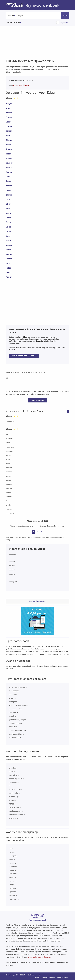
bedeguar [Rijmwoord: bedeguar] (13, 582)
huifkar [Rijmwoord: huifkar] (9, 497)
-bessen (12, 852)
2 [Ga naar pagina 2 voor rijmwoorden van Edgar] (37, 532)
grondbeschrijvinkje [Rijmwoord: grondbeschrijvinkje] (17, 720)
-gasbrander (14, 899)
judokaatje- (14, 793)
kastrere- (13, 818)
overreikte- (13, 775)
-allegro (12, 895)
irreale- (12, 800)
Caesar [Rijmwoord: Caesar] (9, 117)
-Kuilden (12, 867)
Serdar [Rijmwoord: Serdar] (9, 259)
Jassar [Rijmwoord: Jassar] (9, 181)
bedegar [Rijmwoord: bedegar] (12, 554)
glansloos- (13, 768)
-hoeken (12, 881)
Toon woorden (38, 400)
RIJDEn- (12, 804)
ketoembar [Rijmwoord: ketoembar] (10, 421)
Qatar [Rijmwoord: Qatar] (8, 240)
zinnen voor (21, 85)
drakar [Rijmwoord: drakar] (9, 149)
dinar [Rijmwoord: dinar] (8, 136)
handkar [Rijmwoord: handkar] (9, 484)
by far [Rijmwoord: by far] (8, 459)
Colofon (52, 978)
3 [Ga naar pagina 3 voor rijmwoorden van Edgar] (41, 532)
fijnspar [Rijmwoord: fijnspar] (9, 472)
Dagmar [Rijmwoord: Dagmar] (9, 126)
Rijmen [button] (65, 15)
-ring (11, 885)
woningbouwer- (15, 811)
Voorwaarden (63, 978)
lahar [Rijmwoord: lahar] (8, 204)
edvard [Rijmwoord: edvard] (12, 570)
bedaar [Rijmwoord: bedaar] (12, 562)
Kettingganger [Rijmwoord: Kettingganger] (15, 723)
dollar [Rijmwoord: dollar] (8, 145)
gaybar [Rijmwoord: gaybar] (9, 476)
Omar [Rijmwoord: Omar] (8, 218)
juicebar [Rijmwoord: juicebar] (9, 505)
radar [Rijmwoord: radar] (8, 250)
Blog (37, 978)
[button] (68, 411)
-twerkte (12, 874)
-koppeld (13, 863)
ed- (7, 378)
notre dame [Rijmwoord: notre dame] (14, 727)
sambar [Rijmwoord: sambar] (9, 254)
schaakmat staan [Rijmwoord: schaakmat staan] (16, 709)
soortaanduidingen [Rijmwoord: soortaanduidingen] (17, 734)
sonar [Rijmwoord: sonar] (8, 272)
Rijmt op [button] (10, 16)
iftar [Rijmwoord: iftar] (7, 501)
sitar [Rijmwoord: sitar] (8, 263)
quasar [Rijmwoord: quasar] (9, 245)
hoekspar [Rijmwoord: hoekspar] (9, 488)
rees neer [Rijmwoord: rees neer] (13, 712)
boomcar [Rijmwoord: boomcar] (9, 451)
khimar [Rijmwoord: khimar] (9, 195)
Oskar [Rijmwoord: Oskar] (8, 227)
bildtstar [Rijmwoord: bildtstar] (9, 439)
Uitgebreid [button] (64, 23)
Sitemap (44, 978)
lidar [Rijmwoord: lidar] (8, 209)
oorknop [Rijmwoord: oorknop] (12, 694)
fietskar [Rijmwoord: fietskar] (9, 468)
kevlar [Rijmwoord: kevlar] (8, 190)
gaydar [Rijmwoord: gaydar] (9, 163)
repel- (11, 786)
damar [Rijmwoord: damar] (9, 131)
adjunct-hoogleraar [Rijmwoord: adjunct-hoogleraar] (17, 730)
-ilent (11, 849)
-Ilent (11, 859)
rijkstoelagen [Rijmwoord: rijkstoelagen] (14, 738)
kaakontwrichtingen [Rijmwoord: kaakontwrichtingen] (17, 687)
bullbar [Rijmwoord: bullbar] (8, 455)
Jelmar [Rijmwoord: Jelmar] (9, 186)
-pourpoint (13, 856)
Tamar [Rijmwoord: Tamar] (9, 277)
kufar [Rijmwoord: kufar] (8, 199)
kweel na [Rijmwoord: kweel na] (13, 716)
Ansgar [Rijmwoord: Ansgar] (9, 104)
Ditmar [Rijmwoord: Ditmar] (9, 140)
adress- (12, 771)
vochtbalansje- (15, 789)
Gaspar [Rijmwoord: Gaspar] (9, 158)
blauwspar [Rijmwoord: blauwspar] (10, 447)
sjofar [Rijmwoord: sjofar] (8, 268)
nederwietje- (14, 807)
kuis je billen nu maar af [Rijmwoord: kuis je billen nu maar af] (19, 705)
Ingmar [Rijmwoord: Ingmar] (9, 172)
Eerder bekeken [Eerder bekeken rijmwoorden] (13, 22)
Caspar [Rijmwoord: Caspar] (9, 122)
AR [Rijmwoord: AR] (7, 434)
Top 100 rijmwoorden (37, 601)
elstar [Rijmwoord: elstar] (8, 154)
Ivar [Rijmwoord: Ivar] (8, 177)
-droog (12, 870)
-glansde (13, 892)
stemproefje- (14, 797)
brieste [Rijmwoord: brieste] (12, 698)
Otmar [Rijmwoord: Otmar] (9, 231)
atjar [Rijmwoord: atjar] (8, 108)
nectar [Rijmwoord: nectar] (9, 213)
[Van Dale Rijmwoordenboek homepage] (16, 5)
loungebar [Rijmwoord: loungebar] (10, 513)
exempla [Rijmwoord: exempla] (12, 702)
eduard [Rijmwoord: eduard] (12, 566)
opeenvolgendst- (16, 779)
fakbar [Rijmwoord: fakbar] (8, 463)
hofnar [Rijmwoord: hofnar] (8, 492)
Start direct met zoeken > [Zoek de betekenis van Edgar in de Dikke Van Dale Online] (24, 356)
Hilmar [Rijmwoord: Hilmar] (9, 167)
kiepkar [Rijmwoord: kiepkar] (9, 509)
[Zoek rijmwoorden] (29, 16)
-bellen (12, 877)
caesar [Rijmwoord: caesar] (9, 113)
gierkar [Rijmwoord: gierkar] (9, 480)
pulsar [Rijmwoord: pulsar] (8, 236)
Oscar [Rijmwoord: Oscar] (8, 222)
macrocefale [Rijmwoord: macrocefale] (14, 691)
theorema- (13, 782)
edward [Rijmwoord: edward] (12, 574)
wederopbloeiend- (16, 815)
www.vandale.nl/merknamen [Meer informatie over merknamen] (39, 957)
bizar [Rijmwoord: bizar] (8, 443)
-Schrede (13, 888)
